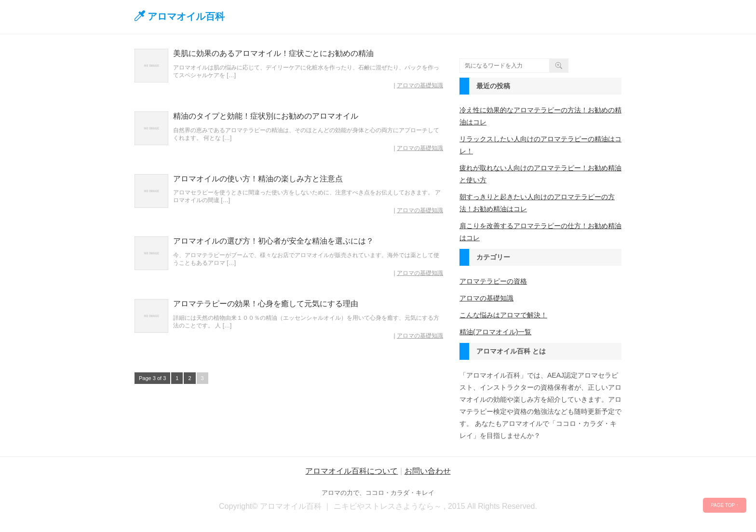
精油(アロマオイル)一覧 (495, 332)
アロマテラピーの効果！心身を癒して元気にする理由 (266, 304)
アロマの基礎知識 (420, 85)
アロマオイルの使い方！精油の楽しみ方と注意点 (258, 179)
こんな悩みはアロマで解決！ (503, 315)
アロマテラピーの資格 (493, 281)
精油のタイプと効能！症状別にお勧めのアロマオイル (266, 116)
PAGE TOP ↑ (725, 505)
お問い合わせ (428, 471)
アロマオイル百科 (186, 16)
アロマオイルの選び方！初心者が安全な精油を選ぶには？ (273, 241)
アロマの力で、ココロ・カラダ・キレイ (378, 493)
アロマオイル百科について (351, 471)
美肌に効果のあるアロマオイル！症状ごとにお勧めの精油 (273, 53)
